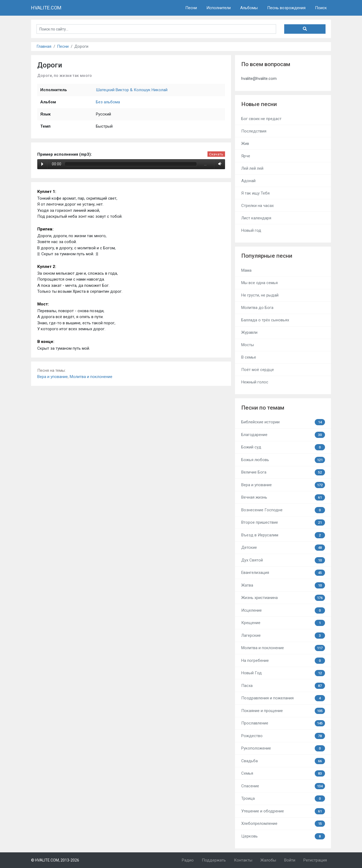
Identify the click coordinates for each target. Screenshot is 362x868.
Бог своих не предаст (261, 119)
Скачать (216, 154)
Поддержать (214, 860)
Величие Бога (283, 472)
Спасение (283, 786)
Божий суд (283, 447)
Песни (191, 8)
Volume (219, 164)
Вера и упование (53, 377)
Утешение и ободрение (283, 811)
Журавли (249, 332)
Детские (283, 548)
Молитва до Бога (257, 308)
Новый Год (283, 673)
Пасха (283, 686)
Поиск (321, 8)
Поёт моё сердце (258, 370)
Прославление (283, 723)
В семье (249, 357)
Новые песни (259, 104)
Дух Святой (283, 560)
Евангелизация (283, 573)
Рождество (283, 736)
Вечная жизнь (283, 497)
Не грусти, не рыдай (260, 295)
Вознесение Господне (283, 510)
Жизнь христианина (283, 598)
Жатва (283, 585)
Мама (246, 270)
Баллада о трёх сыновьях (265, 320)
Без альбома (108, 102)
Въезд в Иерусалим (283, 535)
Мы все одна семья (259, 283)
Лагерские (283, 636)
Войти (290, 860)
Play (42, 164)
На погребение (283, 661)
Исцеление (283, 610)
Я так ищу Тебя (255, 193)
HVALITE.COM (46, 8)
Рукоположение (283, 748)
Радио (188, 860)
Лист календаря (256, 218)
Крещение (283, 623)
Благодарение (283, 435)
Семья (283, 773)
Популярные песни (267, 256)
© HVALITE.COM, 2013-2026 (55, 860)
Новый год (251, 230)
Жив (245, 144)
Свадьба (283, 761)
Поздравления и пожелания (283, 698)
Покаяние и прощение (283, 711)
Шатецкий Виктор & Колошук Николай (132, 90)
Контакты (243, 860)
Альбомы (249, 8)
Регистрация (315, 860)
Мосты (248, 345)
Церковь (283, 836)
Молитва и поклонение (91, 377)
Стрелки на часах (257, 206)
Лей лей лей (252, 168)
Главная (44, 46)
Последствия (254, 131)
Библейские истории (283, 422)
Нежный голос (255, 382)
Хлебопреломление (283, 824)
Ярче (246, 156)
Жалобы (268, 860)
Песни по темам (263, 408)
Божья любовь (283, 460)
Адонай (248, 181)
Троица (283, 799)
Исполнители (219, 8)
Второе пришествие (283, 522)
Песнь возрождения (286, 8)
